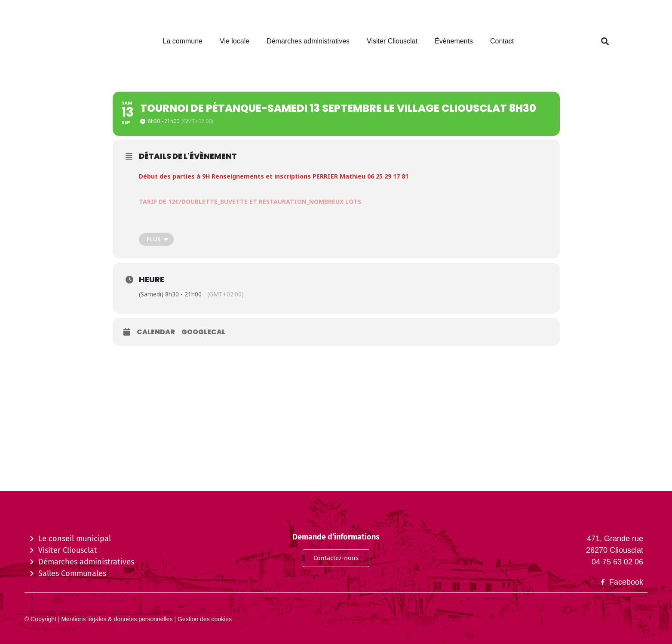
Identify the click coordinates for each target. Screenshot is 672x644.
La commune (183, 41)
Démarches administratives (308, 41)
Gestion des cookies (204, 619)
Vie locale (235, 41)
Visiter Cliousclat (392, 41)
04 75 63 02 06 (617, 562)
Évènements (454, 41)
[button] (605, 42)
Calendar (156, 332)
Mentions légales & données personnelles (116, 619)
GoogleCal (203, 332)
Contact (502, 41)
